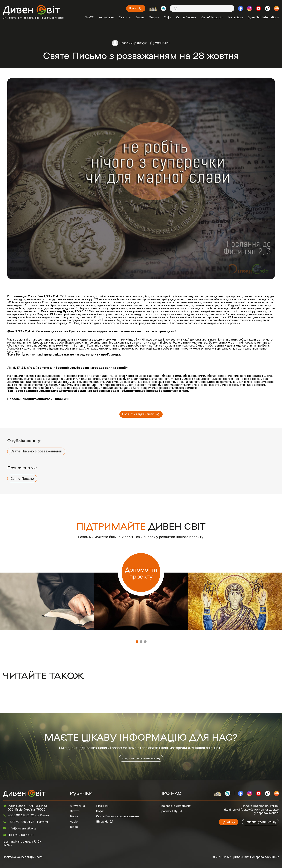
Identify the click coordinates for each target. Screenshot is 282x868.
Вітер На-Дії (105, 822)
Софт (168, 17)
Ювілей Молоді (212, 17)
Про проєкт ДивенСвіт (175, 806)
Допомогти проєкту (141, 573)
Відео (74, 827)
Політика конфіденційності (23, 857)
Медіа (154, 17)
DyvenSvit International (263, 17)
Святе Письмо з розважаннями (36, 451)
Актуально (106, 17)
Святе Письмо (186, 17)
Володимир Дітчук (133, 43)
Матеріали (235, 17)
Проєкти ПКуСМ (171, 811)
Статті (125, 17)
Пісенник (102, 806)
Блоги (140, 17)
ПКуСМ (89, 17)
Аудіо (74, 822)
